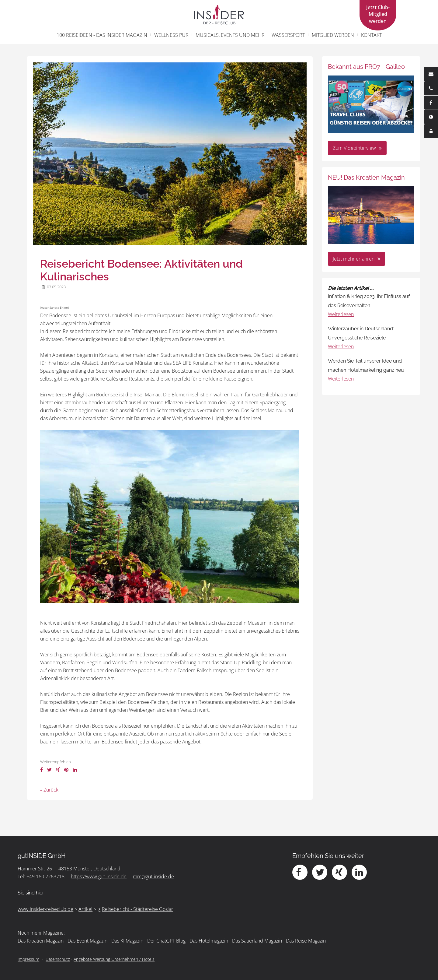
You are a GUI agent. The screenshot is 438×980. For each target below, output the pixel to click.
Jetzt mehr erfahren (354, 259)
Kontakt (371, 35)
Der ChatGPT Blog (166, 941)
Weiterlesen (341, 314)
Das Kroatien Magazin (41, 941)
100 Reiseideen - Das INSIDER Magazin (102, 35)
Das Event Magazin (87, 941)
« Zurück (49, 790)
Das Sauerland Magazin (257, 941)
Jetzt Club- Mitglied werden (378, 14)
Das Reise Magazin (306, 941)
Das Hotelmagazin (209, 941)
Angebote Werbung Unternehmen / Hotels (114, 959)
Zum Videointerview (354, 148)
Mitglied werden (333, 35)
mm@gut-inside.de (153, 876)
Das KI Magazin (127, 941)
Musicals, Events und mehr (230, 35)
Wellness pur (171, 35)
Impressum (28, 959)
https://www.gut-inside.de (99, 876)
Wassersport (288, 35)
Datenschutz (58, 959)
